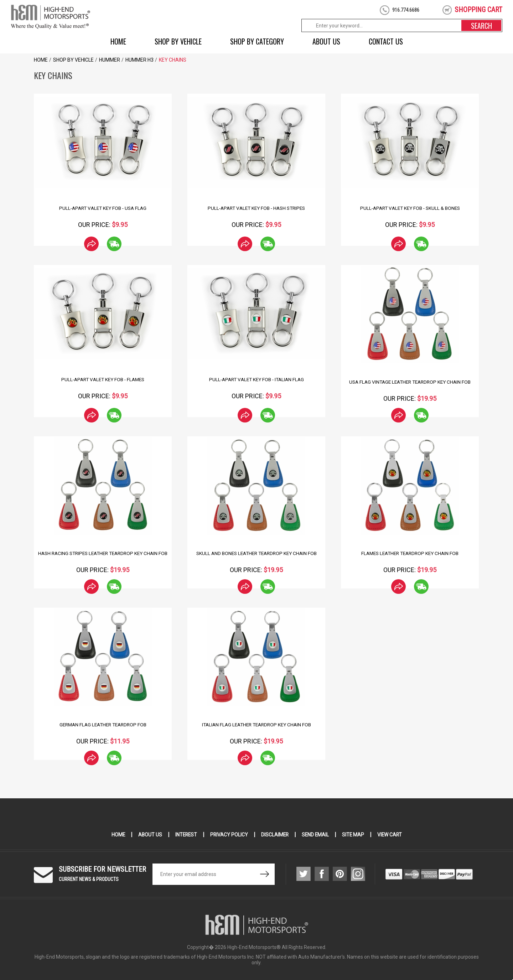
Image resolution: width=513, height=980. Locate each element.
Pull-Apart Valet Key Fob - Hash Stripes (256, 208)
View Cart (391, 835)
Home (118, 41)
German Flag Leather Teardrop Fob (103, 725)
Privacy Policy (229, 835)
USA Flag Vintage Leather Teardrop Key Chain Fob (410, 382)
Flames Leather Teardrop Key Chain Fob (410, 553)
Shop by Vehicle (178, 41)
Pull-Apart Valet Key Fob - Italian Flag (256, 379)
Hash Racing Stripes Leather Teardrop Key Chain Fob (103, 556)
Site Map (354, 835)
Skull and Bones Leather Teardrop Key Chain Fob (256, 553)
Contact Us (386, 41)
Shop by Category (257, 41)
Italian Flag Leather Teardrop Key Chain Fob (256, 725)
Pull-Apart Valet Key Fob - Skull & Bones (410, 208)
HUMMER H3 (139, 60)
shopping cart (478, 10)
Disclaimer (275, 835)
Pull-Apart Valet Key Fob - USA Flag (103, 208)
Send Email (316, 835)
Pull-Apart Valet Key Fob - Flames (103, 379)
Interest (185, 835)
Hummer (110, 60)
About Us (326, 41)
